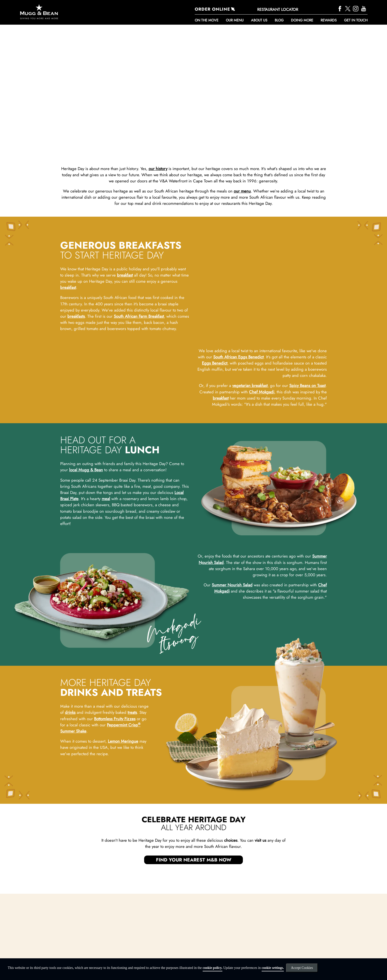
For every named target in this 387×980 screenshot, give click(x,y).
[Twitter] (348, 8)
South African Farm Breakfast (139, 316)
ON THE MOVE (207, 20)
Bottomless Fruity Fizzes (115, 805)
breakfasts (76, 316)
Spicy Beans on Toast (307, 407)
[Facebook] (340, 8)
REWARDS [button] (329, 20)
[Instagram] (356, 8)
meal (106, 585)
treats (132, 799)
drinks (70, 799)
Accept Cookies (302, 968)
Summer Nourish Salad (232, 671)
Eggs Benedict (215, 385)
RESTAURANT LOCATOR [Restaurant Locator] (278, 9)
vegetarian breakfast (250, 407)
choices (231, 927)
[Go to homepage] (72, 12)
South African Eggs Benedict (238, 378)
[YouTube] (364, 8)
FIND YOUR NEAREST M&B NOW (194, 946)
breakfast (125, 275)
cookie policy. (213, 968)
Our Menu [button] (235, 20)
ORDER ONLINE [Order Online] (212, 9)
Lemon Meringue (123, 827)
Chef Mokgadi (262, 413)
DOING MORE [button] (302, 20)
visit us (261, 927)
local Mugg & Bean (86, 556)
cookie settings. (273, 968)
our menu (242, 191)
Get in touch (356, 20)
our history (158, 169)
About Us (259, 20)
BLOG (279, 20)
